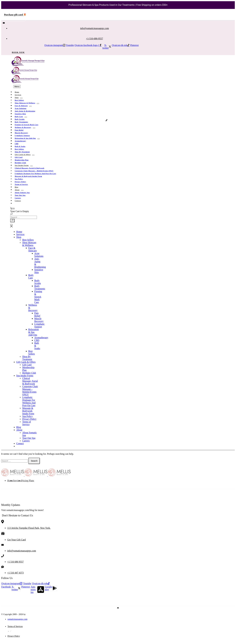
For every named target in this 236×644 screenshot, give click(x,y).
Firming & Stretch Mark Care (38, 297)
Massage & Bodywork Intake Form (28, 176)
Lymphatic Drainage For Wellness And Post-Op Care (29, 401)
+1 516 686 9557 (15, 562)
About (19, 430)
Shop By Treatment (27, 358)
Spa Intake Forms (25, 376)
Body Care (31, 276)
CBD (37, 340)
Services (20, 234)
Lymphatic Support (39, 325)
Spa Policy (27, 416)
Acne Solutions (39, 255)
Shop (19, 237)
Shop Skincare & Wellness (29, 244)
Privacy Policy (29, 419)
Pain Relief (37, 314)
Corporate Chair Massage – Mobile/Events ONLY (30, 390)
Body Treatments (40, 287)
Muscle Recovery (39, 320)
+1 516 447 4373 (15, 573)
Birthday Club (29, 373)
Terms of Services (15, 626)
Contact (18, 201)
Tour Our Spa (29, 438)
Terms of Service (21, 184)
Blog (19, 427)
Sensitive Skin (39, 271)
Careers (26, 441)
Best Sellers (28, 240)
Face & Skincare (33, 249)
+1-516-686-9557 (94, 39)
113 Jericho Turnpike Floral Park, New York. (29, 528)
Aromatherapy (20, 141)
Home (19, 232)
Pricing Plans (28, 481)
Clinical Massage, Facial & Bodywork (30, 381)
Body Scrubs (38, 282)
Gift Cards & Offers (26, 362)
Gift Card (27, 365)
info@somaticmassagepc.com (94, 28)
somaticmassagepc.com (17, 619)
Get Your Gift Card (16, 540)
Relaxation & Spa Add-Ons (33, 332)
